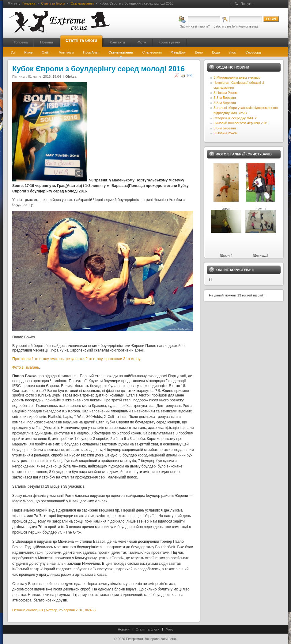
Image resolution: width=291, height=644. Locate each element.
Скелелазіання (82, 3)
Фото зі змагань (26, 367)
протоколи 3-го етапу (122, 359)
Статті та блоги (53, 3)
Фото (169, 629)
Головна (29, 3)
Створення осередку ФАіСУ (235, 118)
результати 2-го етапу (84, 359)
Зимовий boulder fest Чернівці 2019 (241, 123)
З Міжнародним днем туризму (237, 77)
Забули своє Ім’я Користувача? (236, 26)
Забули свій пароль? (195, 26)
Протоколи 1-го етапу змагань (38, 359)
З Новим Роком (225, 93)
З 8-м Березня (225, 98)
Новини (124, 629)
